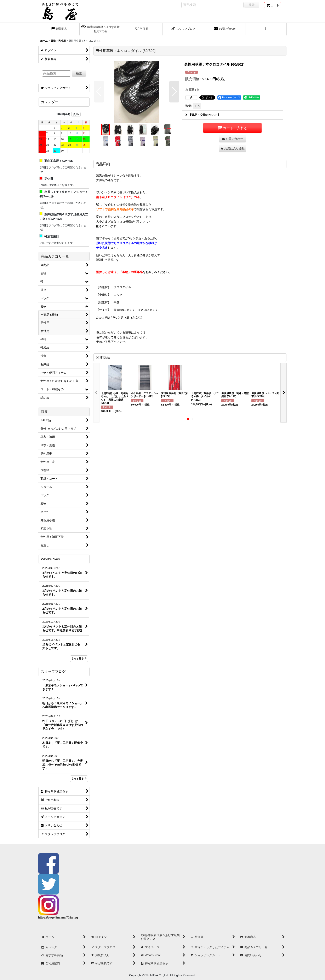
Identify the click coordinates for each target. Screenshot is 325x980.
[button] (266, 29)
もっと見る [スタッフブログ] (79, 779)
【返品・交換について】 (203, 115)
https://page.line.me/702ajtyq (58, 917)
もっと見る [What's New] (79, 659)
